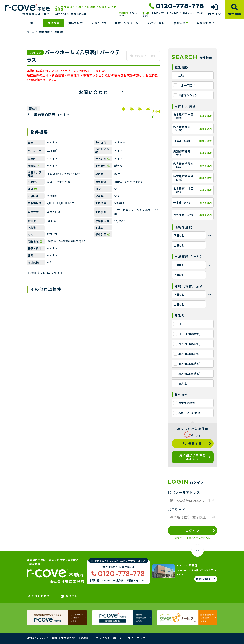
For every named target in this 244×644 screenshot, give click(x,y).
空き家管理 (205, 23)
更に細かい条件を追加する (192, 457)
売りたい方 (99, 23)
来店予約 (69, 596)
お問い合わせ (93, 92)
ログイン (193, 530)
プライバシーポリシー (110, 638)
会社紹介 (180, 23)
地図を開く (204, 579)
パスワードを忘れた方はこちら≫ (193, 538)
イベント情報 (156, 23)
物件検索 (54, 23)
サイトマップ (137, 638)
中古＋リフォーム (127, 23)
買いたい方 (76, 23)
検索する (193, 443)
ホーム (35, 23)
